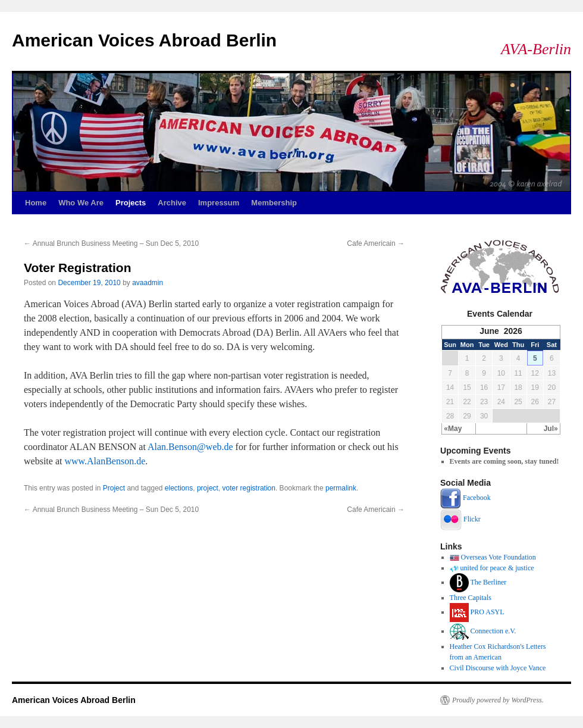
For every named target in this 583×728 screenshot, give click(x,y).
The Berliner (488, 582)
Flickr (472, 518)
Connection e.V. (493, 631)
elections (179, 488)
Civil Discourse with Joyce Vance (498, 668)
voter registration (249, 488)
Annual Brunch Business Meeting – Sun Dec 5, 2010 (111, 243)
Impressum (219, 203)
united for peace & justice (497, 568)
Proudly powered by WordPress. (498, 700)
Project (114, 488)
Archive (172, 203)
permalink (341, 488)
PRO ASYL (488, 612)
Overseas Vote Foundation (499, 557)
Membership (274, 203)
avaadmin (148, 283)
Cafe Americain (376, 243)
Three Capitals (471, 598)
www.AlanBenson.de (105, 461)
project (208, 488)
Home (36, 203)
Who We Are (81, 203)
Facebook (477, 498)
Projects (131, 203)
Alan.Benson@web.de (190, 447)
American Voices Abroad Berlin (144, 40)
